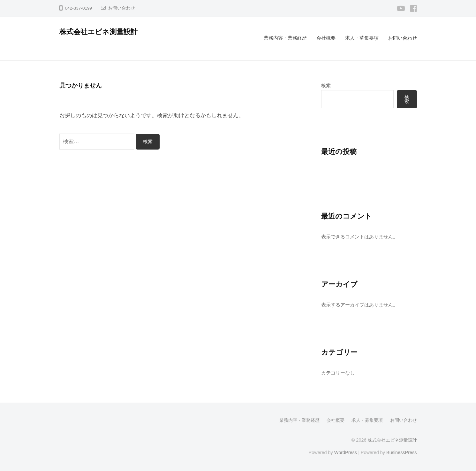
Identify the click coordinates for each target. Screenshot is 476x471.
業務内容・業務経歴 (285, 38)
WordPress (346, 452)
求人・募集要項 (362, 38)
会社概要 (326, 38)
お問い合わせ (122, 8)
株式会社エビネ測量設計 (98, 32)
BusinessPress (402, 452)
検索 (326, 85)
